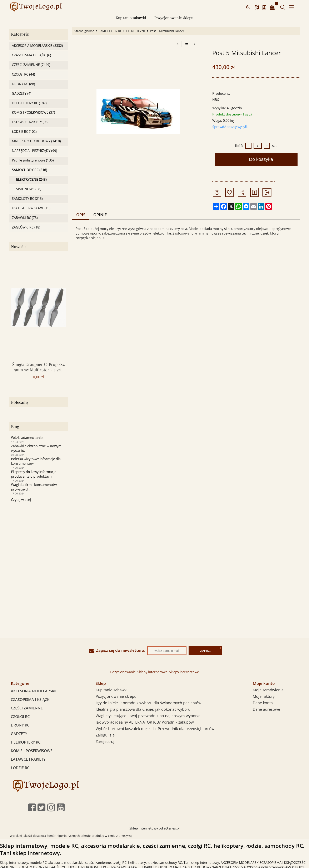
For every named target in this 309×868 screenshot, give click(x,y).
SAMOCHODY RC (110, 31)
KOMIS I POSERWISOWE (32, 751)
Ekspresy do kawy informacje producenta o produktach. (34, 474)
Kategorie (20, 34)
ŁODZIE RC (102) (24, 132)
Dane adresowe (266, 709)
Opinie (100, 215)
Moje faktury (264, 696)
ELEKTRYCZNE (136, 31)
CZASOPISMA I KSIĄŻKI (31, 699)
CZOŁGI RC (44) (23, 74)
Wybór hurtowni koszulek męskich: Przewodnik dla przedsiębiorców (155, 729)
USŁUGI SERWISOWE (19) (31, 208)
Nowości (19, 246)
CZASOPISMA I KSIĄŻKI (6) (31, 55)
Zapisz (205, 651)
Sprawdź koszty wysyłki (230, 127)
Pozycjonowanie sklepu (174, 18)
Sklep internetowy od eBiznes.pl (154, 828)
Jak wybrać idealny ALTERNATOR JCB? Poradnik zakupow (145, 722)
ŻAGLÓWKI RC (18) (26, 227)
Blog (15, 427)
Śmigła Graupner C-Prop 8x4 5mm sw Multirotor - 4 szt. (38, 367)
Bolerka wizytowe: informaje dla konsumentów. (36, 461)
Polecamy (20, 402)
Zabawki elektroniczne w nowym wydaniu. (36, 448)
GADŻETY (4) (22, 94)
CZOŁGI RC (20, 717)
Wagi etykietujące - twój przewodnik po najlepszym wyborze (148, 716)
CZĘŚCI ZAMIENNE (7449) (31, 65)
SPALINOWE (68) (29, 189)
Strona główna (84, 31)
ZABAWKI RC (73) (25, 218)
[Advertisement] (155, 544)
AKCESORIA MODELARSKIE (34, 691)
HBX (216, 100)
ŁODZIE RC (20, 768)
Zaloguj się (105, 735)
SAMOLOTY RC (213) (27, 199)
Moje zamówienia (268, 690)
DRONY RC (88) (23, 84)
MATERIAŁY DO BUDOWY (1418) (36, 141)
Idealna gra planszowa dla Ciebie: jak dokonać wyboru (143, 709)
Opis (81, 215)
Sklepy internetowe (152, 672)
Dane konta (263, 703)
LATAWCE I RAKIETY (28, 759)
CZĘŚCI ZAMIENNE (27, 708)
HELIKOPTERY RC (26, 742)
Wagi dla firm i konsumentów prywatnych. (34, 487)
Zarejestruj (105, 741)
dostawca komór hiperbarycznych (56, 836)
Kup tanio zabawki (131, 18)
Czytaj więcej (21, 500)
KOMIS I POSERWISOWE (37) (33, 112)
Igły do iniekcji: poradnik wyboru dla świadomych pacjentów (148, 703)
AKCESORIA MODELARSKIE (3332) (37, 46)
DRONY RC (20, 725)
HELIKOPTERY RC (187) (29, 103)
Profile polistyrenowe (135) (33, 160)
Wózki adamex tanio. (27, 438)
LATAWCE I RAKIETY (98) (30, 122)
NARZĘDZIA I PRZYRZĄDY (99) (34, 151)
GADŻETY (19, 734)
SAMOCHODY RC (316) (29, 170)
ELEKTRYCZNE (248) (31, 179)
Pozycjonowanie (123, 672)
